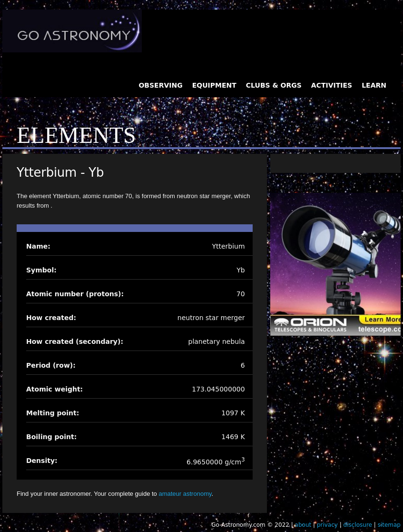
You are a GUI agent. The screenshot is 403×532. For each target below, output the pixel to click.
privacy (327, 525)
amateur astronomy (185, 494)
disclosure (358, 525)
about (303, 525)
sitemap (389, 525)
